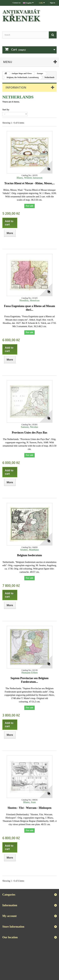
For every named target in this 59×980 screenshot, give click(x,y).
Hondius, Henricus (29, 300)
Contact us (17, 3)
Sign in (52, 3)
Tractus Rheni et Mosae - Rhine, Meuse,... (29, 183)
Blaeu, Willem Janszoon (30, 178)
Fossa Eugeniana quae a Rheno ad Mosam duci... (29, 308)
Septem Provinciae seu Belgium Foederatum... (29, 680)
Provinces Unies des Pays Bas (29, 433)
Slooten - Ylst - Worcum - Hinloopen (29, 808)
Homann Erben (29, 673)
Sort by (6, 110)
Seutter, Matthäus (29, 550)
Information (16, 87)
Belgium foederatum (29, 555)
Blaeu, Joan (29, 802)
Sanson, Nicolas (29, 427)
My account (9, 916)
